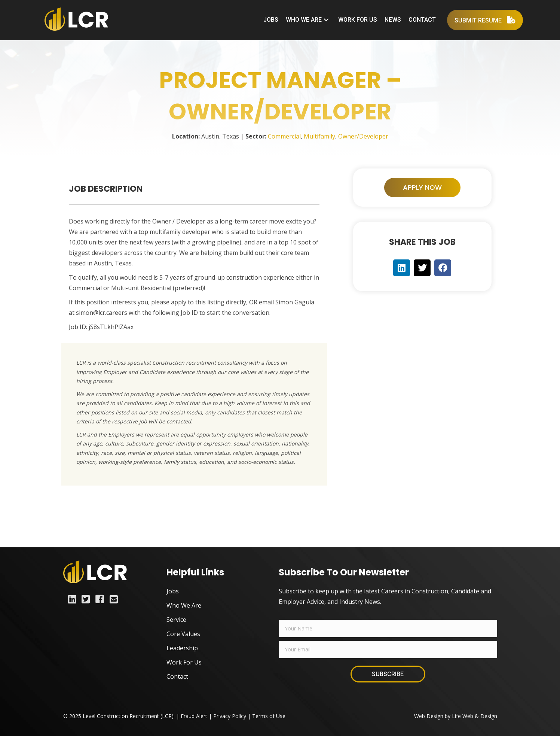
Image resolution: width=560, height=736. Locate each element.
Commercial (284, 136)
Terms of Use (269, 716)
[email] (388, 650)
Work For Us (184, 662)
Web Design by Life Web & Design (456, 716)
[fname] (388, 629)
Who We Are (184, 605)
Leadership (182, 648)
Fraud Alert (194, 716)
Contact (177, 676)
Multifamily (319, 136)
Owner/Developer (363, 136)
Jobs (173, 591)
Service (176, 620)
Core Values (183, 634)
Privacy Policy (230, 716)
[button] (327, 20)
